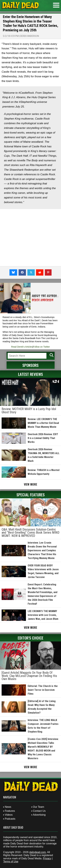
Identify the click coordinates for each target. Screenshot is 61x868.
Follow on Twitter (42, 347)
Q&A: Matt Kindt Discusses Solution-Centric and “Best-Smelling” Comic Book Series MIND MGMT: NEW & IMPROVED (31, 533)
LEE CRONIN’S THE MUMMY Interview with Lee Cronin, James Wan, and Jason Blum (43, 615)
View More (31, 484)
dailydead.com (38, 852)
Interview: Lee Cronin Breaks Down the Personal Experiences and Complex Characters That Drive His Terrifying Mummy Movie (42, 550)
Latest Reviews (31, 374)
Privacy (47, 858)
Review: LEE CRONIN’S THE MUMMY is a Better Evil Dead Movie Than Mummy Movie (43, 423)
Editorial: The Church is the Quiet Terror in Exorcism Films (43, 690)
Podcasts (10, 819)
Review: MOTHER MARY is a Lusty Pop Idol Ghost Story (29, 411)
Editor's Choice (31, 638)
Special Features (31, 495)
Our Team (39, 807)
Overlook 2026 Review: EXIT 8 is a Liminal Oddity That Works (43, 438)
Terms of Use (11, 861)
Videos (9, 815)
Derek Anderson (29, 36)
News (8, 807)
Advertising (39, 815)
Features (10, 811)
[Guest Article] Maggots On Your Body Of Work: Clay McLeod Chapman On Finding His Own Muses (29, 676)
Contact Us (39, 811)
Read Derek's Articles (22, 347)
